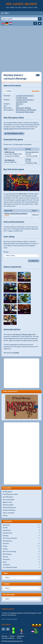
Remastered (20, 112)
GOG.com (35, 215)
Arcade (21, 528)
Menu (6, 13)
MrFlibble (16, 353)
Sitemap (4, 636)
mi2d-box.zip (9, 152)
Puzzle (21, 546)
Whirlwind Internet (17, 641)
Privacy (12, 636)
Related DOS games (9, 508)
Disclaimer (21, 636)
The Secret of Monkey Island (22, 334)
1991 (17, 106)
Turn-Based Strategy (21, 567)
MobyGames (20, 108)
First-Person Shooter (21, 538)
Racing (21, 549)
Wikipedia (28, 108)
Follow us (6, 624)
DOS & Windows (21, 110)
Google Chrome (9, 129)
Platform (21, 544)
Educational (21, 530)
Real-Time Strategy (21, 552)
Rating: (6, 252)
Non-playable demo (32, 152)
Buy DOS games (8, 497)
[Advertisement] (21, 47)
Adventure (19, 104)
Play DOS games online (10, 494)
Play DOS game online (15, 133)
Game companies (9, 513)
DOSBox (9, 91)
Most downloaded (9, 500)
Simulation (21, 560)
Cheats (5, 516)
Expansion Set (21, 533)
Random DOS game (9, 510)
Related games (9, 595)
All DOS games (8, 492)
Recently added (8, 505)
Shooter (21, 557)
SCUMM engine (31, 110)
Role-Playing (21, 554)
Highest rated (7, 502)
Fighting (21, 536)
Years (5, 573)
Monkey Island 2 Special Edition (16, 214)
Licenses (6, 584)
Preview (28, 159)
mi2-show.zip (9, 160)
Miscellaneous (21, 541)
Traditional (21, 565)
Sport (21, 562)
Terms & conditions (8, 638)
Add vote (35, 261)
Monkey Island (29, 112)
